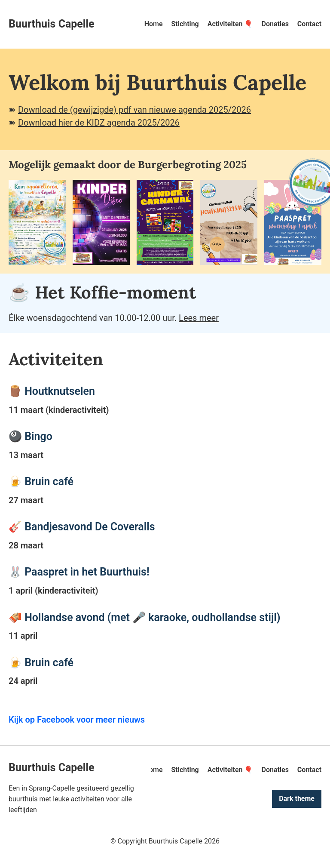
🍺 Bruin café (41, 482)
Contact (309, 24)
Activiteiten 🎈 (230, 24)
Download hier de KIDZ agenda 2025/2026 (99, 123)
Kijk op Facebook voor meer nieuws (77, 720)
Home (154, 24)
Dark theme (297, 799)
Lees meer (199, 318)
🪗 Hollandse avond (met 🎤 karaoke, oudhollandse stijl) (145, 617)
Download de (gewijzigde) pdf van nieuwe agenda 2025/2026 (134, 110)
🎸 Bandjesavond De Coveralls (82, 527)
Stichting (185, 24)
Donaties (275, 24)
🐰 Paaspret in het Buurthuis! (79, 572)
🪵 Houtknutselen (52, 391)
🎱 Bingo (31, 436)
